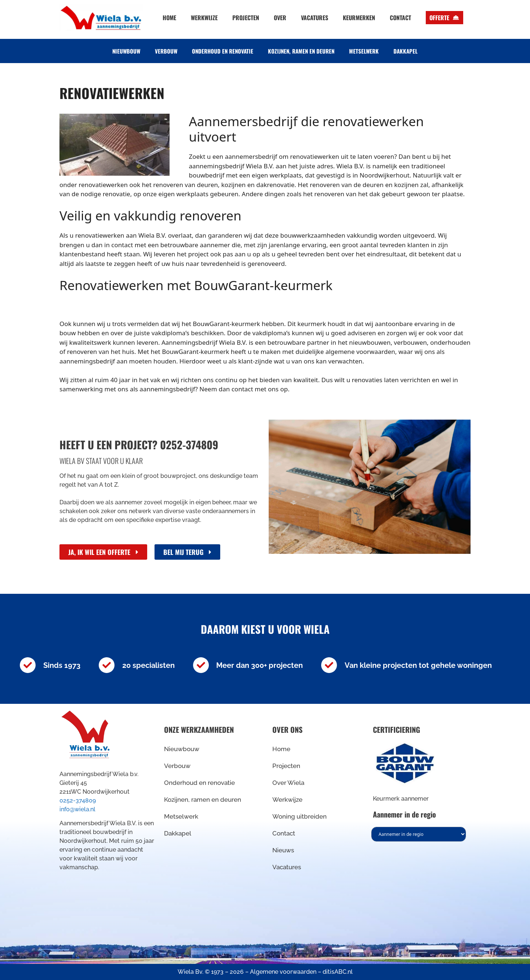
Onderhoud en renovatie (223, 51)
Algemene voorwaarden (284, 972)
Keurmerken (359, 18)
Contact (400, 18)
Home (169, 18)
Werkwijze (204, 18)
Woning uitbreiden (300, 816)
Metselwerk (364, 51)
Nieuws (283, 850)
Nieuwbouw (126, 51)
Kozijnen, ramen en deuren (301, 51)
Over (280, 18)
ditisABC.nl (338, 972)
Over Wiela (288, 783)
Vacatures (315, 18)
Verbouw (166, 51)
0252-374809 (78, 800)
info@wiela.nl (77, 809)
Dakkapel (406, 51)
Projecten (246, 18)
